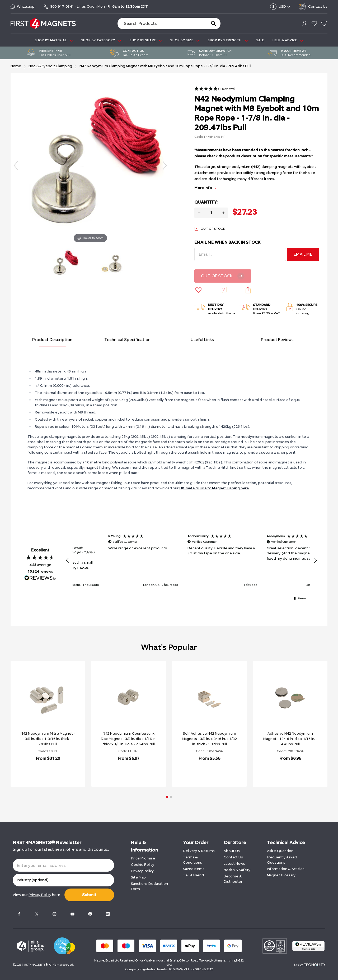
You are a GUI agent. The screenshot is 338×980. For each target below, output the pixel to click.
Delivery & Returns (199, 851)
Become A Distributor (233, 879)
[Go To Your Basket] (324, 24)
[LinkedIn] (108, 914)
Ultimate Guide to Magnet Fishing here (214, 488)
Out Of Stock (217, 276)
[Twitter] (37, 914)
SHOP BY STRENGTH (228, 40)
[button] (215, 89)
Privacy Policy (142, 871)
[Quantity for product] (211, 213)
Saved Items (194, 869)
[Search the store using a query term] (160, 24)
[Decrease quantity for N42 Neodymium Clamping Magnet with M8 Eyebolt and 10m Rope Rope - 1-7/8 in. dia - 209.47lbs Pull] (199, 213)
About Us (232, 851)
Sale (260, 40)
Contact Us (233, 857)
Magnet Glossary (281, 875)
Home (16, 66)
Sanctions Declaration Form (149, 886)
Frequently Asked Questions (282, 860)
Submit (89, 895)
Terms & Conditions (193, 860)
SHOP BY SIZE (185, 40)
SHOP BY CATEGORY (101, 40)
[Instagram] (54, 914)
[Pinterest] (90, 914)
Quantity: (206, 202)
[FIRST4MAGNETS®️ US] (44, 23)
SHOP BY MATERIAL (54, 40)
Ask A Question (280, 851)
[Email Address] (240, 254)
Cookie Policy (143, 865)
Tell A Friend (193, 875)
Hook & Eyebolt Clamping (50, 66)
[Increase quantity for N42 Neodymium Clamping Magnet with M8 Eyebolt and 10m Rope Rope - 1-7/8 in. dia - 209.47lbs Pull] (223, 213)
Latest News (234, 864)
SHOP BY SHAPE (146, 40)
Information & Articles (286, 869)
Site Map (138, 877)
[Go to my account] (305, 24)
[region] (191, 560)
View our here (36, 895)
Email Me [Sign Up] (303, 254)
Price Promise (143, 858)
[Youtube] (72, 914)
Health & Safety (237, 870)
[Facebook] (19, 914)
